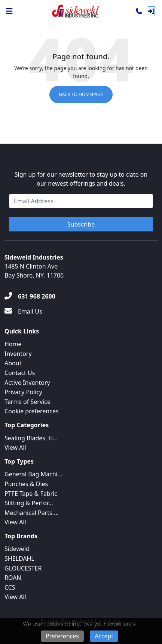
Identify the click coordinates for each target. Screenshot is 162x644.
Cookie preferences (32, 411)
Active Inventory (27, 383)
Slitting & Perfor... (29, 503)
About (13, 363)
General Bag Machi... (33, 474)
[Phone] (139, 11)
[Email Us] (23, 311)
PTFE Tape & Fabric (31, 494)
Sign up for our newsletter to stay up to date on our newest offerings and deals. (81, 179)
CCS (10, 587)
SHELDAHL (19, 558)
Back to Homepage (81, 94)
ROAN (13, 578)
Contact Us (20, 373)
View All (15, 447)
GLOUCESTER (23, 568)
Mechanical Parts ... (32, 513)
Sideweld (17, 549)
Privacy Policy (23, 392)
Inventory (18, 354)
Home (13, 344)
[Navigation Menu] (9, 11)
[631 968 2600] (30, 296)
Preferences (62, 636)
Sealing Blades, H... (31, 438)
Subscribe (81, 224)
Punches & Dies (26, 484)
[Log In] (151, 11)
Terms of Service (27, 402)
